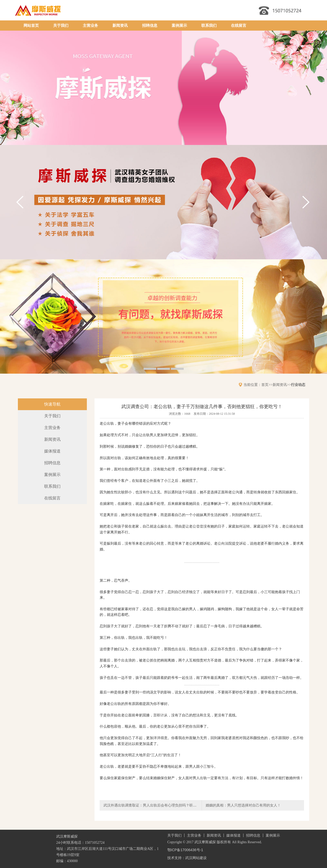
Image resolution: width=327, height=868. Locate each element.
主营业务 (90, 26)
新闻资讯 (120, 26)
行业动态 (298, 385)
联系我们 (209, 26)
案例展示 (179, 26)
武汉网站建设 (196, 858)
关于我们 (61, 26)
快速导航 (52, 404)
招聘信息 (150, 26)
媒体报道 (52, 451)
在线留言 (239, 26)
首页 (265, 385)
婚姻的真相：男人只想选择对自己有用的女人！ (243, 805)
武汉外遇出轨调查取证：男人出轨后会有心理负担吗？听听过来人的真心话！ (164, 805)
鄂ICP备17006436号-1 (185, 850)
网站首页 (31, 26)
